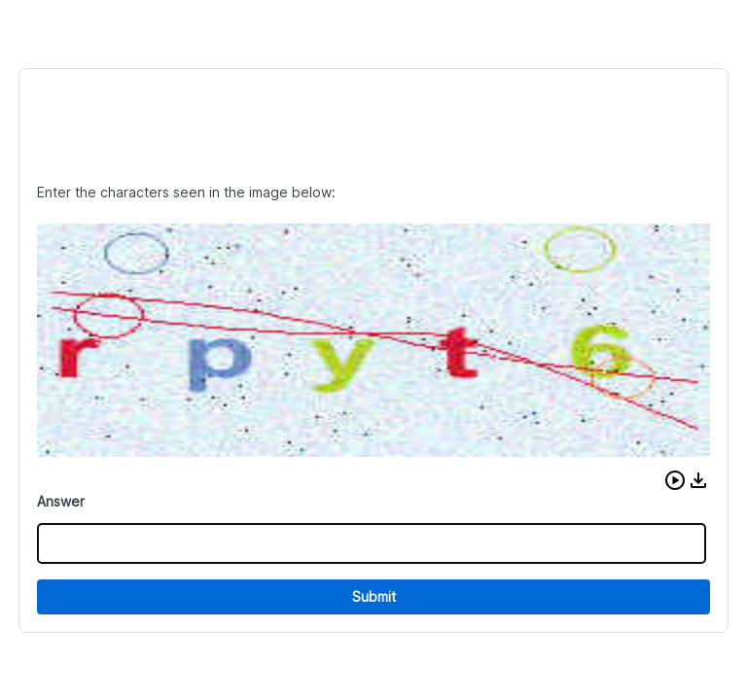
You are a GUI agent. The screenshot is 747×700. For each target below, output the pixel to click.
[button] (675, 480)
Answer (61, 501)
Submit (374, 596)
